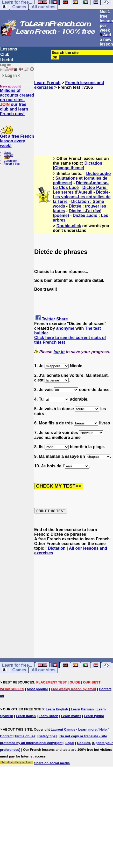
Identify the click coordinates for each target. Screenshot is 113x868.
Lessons (9, 49)
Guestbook (10, 161)
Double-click (69, 226)
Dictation (93, 163)
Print (7, 158)
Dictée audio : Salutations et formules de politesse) (82, 178)
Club (5, 54)
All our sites (44, 7)
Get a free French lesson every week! (17, 141)
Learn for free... (17, 665)
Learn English (57, 709)
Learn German (82, 709)
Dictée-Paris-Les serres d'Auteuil (80, 190)
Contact (8, 155)
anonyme (65, 328)
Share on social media (52, 763)
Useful (7, 60)
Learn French (47, 83)
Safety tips (47, 736)
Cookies (84, 743)
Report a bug (12, 164)
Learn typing (94, 716)
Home (7, 152)
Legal (70, 743)
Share (62, 319)
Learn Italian (26, 716)
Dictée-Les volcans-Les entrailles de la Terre (82, 197)
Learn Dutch (48, 716)
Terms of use (25, 736)
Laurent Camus (63, 729)
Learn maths (71, 716)
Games (19, 7)
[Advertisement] (74, 116)
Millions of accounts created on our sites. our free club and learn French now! (17, 102)
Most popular (38, 689)
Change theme (68, 168)
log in (59, 352)
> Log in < (11, 75)
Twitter (48, 319)
